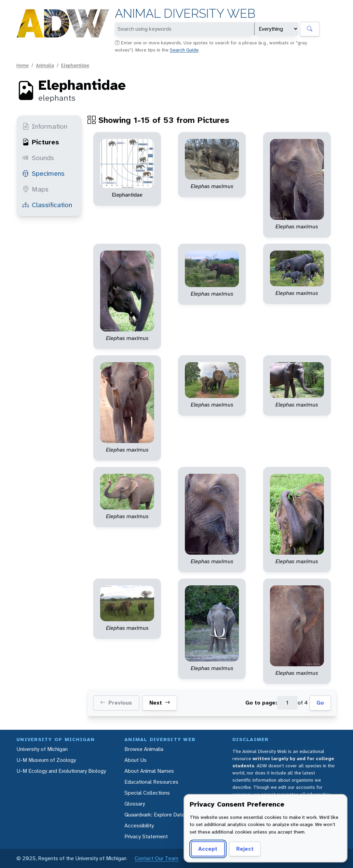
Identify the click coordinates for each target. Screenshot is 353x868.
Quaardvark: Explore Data (154, 815)
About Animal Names (149, 771)
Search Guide (184, 50)
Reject (245, 849)
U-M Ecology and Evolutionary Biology (61, 771)
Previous (116, 703)
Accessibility (139, 826)
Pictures (41, 142)
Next (160, 703)
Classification (47, 205)
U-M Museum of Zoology (46, 760)
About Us (135, 760)
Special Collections (147, 793)
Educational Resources (151, 782)
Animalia (45, 65)
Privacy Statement (146, 836)
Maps (35, 189)
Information (45, 126)
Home (23, 65)
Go (320, 703)
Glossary (135, 804)
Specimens (43, 173)
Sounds (38, 158)
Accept (208, 849)
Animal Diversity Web (185, 13)
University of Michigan (42, 749)
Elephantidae (75, 65)
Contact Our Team (157, 858)
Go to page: (261, 703)
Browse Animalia (144, 749)
